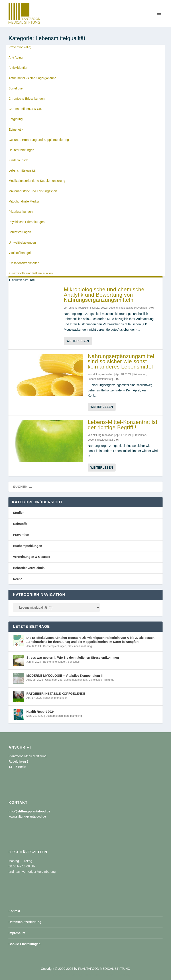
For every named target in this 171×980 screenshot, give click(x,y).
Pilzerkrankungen (20, 212)
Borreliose (15, 88)
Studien (19, 513)
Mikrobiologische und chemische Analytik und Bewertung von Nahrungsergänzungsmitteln (104, 295)
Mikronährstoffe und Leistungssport (33, 191)
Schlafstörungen (20, 232)
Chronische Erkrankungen (26, 99)
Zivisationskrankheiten (24, 263)
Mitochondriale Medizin (24, 201)
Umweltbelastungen (22, 243)
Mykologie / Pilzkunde (101, 680)
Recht (17, 579)
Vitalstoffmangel (19, 253)
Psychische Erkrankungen (26, 222)
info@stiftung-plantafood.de (29, 811)
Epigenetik (16, 130)
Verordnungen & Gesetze (31, 557)
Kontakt (14, 911)
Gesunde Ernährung (80, 646)
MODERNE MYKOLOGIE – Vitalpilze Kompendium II (64, 676)
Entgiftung (15, 119)
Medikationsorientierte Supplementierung (37, 181)
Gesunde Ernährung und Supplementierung (39, 140)
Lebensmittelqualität (22, 170)
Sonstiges (74, 662)
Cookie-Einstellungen (24, 944)
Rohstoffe (20, 524)
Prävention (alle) (20, 47)
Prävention (140, 308)
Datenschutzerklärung (25, 922)
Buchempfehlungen (27, 546)
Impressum (17, 933)
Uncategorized (54, 680)
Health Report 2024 (40, 712)
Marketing (76, 716)
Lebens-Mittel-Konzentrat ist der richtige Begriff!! (123, 425)
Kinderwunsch (18, 160)
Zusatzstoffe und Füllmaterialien (31, 273)
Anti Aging (15, 57)
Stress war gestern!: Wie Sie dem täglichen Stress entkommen (72, 658)
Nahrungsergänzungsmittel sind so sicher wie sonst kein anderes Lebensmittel (121, 361)
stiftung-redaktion (79, 308)
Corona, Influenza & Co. (25, 109)
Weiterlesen (78, 341)
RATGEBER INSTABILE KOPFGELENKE (56, 694)
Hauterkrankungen (21, 150)
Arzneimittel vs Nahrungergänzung (32, 78)
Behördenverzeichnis (29, 568)
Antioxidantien (18, 68)
